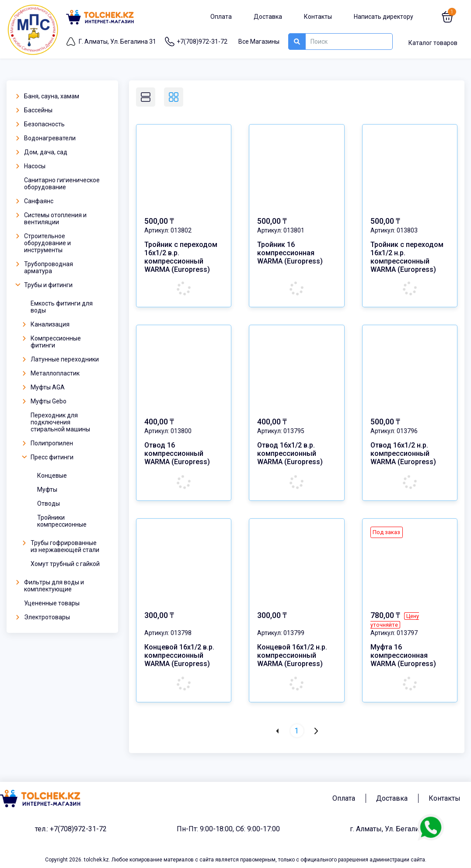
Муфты (47, 490)
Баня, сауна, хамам (47, 96)
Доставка (268, 17)
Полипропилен (47, 443)
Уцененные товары (52, 603)
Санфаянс (34, 201)
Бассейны (34, 110)
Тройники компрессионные (62, 521)
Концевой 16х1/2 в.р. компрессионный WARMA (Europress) (179, 646)
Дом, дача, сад (41, 152)
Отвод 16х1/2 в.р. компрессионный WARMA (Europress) (290, 450)
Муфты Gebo (44, 401)
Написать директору (384, 17)
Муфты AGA (43, 387)
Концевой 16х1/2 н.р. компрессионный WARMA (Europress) (292, 646)
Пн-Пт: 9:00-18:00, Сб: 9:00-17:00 (228, 814)
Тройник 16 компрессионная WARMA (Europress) (290, 253)
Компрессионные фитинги (51, 342)
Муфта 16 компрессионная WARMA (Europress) (403, 646)
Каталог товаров (433, 43)
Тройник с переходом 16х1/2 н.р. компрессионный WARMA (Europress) (407, 257)
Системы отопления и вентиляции (51, 219)
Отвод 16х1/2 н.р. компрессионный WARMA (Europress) (403, 450)
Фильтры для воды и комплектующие (50, 586)
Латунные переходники (60, 359)
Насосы (30, 166)
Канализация (46, 324)
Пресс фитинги (48, 457)
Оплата (221, 17)
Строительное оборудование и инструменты (43, 243)
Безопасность (40, 124)
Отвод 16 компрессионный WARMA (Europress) (177, 450)
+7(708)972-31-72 (202, 42)
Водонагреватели (45, 138)
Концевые (52, 476)
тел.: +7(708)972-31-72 (71, 814)
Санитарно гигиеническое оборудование (62, 184)
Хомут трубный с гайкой (65, 564)
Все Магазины (259, 42)
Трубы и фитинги (44, 285)
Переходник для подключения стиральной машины (60, 422)
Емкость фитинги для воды (62, 307)
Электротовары (43, 617)
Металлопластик (51, 373)
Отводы (49, 503)
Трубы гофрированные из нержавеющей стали (61, 546)
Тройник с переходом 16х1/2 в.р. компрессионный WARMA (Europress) (181, 257)
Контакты (318, 17)
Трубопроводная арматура (44, 267)
